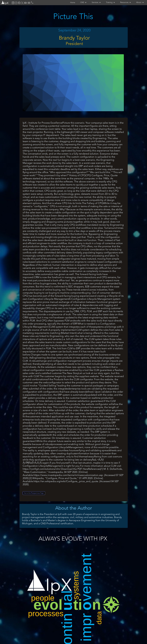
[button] (83, 2)
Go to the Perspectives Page (34, 493)
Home (73, 3)
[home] (5, 2)
